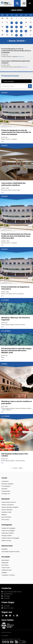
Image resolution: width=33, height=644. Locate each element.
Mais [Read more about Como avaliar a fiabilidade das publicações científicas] (2, 192)
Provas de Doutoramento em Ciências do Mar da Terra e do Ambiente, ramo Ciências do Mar (16, 236)
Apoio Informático (6, 517)
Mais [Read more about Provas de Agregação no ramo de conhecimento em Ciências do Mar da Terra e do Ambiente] (2, 141)
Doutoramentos (6, 491)
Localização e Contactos (8, 575)
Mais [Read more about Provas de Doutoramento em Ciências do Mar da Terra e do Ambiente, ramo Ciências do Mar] (2, 245)
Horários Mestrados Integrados (10, 507)
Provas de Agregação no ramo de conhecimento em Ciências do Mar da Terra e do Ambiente (16, 51)
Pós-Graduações (6, 486)
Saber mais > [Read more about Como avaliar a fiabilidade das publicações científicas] (24, 67)
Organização (5, 563)
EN (30, 3)
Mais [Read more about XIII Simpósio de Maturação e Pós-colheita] (2, 463)
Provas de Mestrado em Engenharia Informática (15, 288)
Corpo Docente (6, 568)
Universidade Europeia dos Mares (11, 552)
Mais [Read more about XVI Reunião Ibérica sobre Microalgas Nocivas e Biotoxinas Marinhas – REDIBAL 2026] (2, 360)
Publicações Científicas (8, 533)
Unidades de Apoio (7, 570)
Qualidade (4, 573)
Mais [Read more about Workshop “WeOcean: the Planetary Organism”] (2, 327)
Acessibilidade (5, 636)
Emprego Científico (7, 536)
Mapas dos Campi (8, 608)
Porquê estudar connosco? (9, 502)
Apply (30, 86)
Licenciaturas (5, 481)
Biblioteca (4, 515)
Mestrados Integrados (7, 484)
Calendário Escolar (6, 512)
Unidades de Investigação (8, 528)
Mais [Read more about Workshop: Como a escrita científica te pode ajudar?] (2, 412)
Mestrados (4, 489)
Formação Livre (6, 494)
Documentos (5, 565)
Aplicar (17, 3)
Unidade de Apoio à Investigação (10, 538)
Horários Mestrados (7, 510)
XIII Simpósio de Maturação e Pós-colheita (15, 455)
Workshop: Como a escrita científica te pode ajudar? (16, 402)
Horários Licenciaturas (8, 505)
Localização (7, 606)
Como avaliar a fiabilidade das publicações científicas (13, 184)
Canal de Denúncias (6, 632)
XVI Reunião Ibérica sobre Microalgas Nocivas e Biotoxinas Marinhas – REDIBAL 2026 (16, 350)
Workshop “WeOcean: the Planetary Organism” (16, 319)
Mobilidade (4, 549)
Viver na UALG (5, 520)
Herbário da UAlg (6, 540)
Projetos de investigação (8, 531)
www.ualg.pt (7, 598)
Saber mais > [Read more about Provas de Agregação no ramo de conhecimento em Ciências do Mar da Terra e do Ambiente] (21, 57)
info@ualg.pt (7, 596)
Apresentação (5, 560)
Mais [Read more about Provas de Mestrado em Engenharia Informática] (2, 296)
